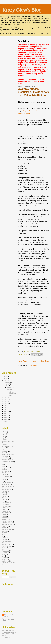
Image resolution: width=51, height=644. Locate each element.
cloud (3, 453)
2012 (6, 411)
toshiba (4, 531)
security (4, 516)
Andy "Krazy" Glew (9, 615)
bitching (4, 433)
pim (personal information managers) (6, 504)
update (4, 538)
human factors (6, 483)
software (4, 519)
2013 (6, 409)
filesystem (5, 469)
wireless (4, 559)
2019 (6, 397)
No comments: (23, 354)
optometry (5, 494)
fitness (4, 473)
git (2, 478)
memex (4, 491)
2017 (6, 401)
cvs (3, 464)
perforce (4, 499)
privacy (4, 509)
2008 (6, 420)
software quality (7, 523)
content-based (6, 459)
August (8, 382)
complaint (5, 456)
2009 (6, 417)
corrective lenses (7, 461)
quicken (4, 514)
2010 (6, 415)
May (7, 386)
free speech (6, 476)
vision (4, 548)
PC (3, 498)
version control (7, 544)
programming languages (6, 512)
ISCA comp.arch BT (8, 486)
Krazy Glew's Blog (22, 10)
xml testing (5, 561)
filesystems (5, 471)
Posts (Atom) (33, 366)
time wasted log (7, 529)
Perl (3, 501)
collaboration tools (8, 454)
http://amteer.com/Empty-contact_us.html (30, 112)
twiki (3, 534)
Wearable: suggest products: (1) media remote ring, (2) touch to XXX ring (33, 92)
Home (34, 361)
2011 (6, 413)
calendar (5, 451)
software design (7, 521)
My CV (4, 635)
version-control (7, 546)
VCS (3, 543)
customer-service (7, 463)
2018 (6, 399)
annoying (5, 431)
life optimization (7, 489)
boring (4, 436)
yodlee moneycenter (8, 563)
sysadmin (5, 526)
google (4, 479)
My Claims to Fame (8, 634)
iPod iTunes (6, 484)
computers (5, 458)
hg (2, 481)
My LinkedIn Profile (8, 630)
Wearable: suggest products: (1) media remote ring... (11, 392)
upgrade (4, 539)
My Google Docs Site (9, 632)
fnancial (4, 474)
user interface (6, 541)
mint (3, 493)
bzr (3, 449)
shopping (5, 518)
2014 (6, 407)
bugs (3, 438)
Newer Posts (23, 361)
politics (4, 508)
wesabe (4, 554)
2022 (6, 378)
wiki (3, 556)
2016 (6, 403)
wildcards (5, 558)
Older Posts (45, 361)
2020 (6, 380)
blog (3, 434)
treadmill (4, 533)
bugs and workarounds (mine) (8, 440)
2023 (6, 376)
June (7, 384)
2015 (6, 405)
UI (2, 536)
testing (4, 528)
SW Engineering (7, 524)
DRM (3, 466)
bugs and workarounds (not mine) (7, 446)
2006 (6, 422)
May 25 (9, 388)
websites (5, 553)
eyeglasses (5, 468)
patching (4, 496)
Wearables (5, 551)
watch (4, 549)
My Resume (6, 637)
